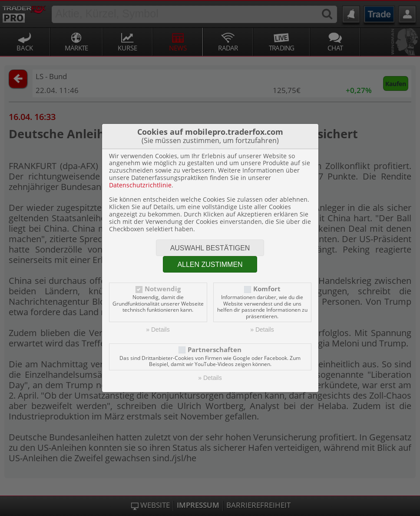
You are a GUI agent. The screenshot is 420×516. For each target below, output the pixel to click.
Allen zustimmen (210, 265)
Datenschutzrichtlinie (140, 185)
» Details (158, 330)
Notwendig (163, 289)
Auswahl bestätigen (210, 248)
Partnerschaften (215, 350)
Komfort (267, 289)
